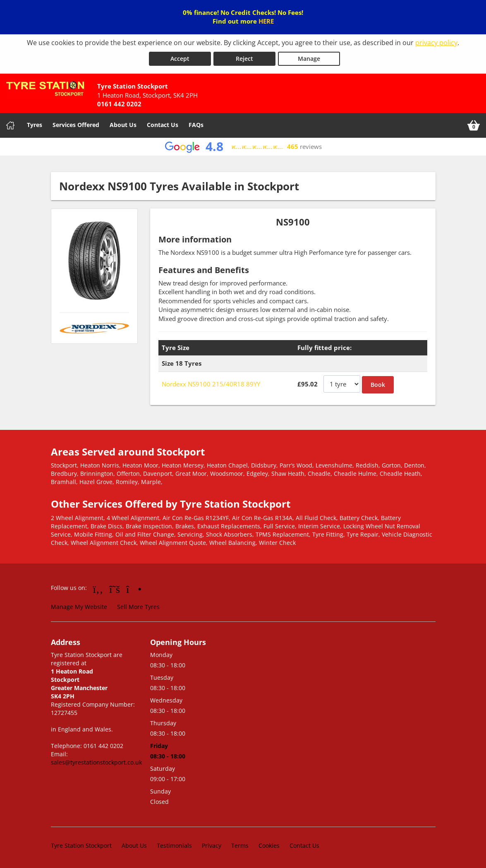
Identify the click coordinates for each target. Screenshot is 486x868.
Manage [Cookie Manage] (309, 59)
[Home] (10, 125)
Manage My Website (79, 607)
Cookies (269, 845)
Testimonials (174, 845)
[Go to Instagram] (134, 589)
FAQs (196, 125)
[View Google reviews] (243, 147)
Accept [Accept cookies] (180, 59)
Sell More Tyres (138, 607)
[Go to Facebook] (98, 589)
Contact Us (163, 125)
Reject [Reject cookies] (244, 59)
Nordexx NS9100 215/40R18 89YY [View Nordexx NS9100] (211, 384)
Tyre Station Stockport (81, 845)
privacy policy (436, 43)
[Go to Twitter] (115, 589)
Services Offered (76, 125)
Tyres (35, 125)
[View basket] (474, 125)
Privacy (212, 845)
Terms (240, 845)
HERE (266, 21)
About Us (123, 125)
